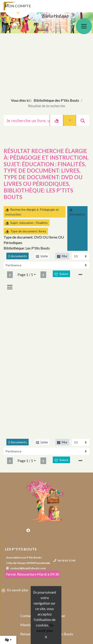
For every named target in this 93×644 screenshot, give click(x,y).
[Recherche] (27, 120)
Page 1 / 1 (25, 274)
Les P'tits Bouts (21, 549)
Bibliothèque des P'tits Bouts (56, 100)
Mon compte (18, 6)
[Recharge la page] (81, 256)
